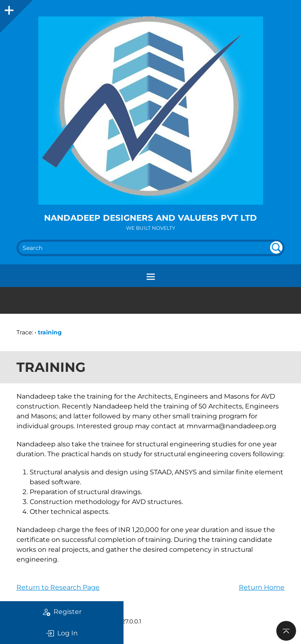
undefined (276, 247)
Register (62, 612)
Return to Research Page (58, 587)
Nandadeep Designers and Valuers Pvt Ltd (150, 218)
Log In (62, 633)
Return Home (262, 587)
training (50, 332)
